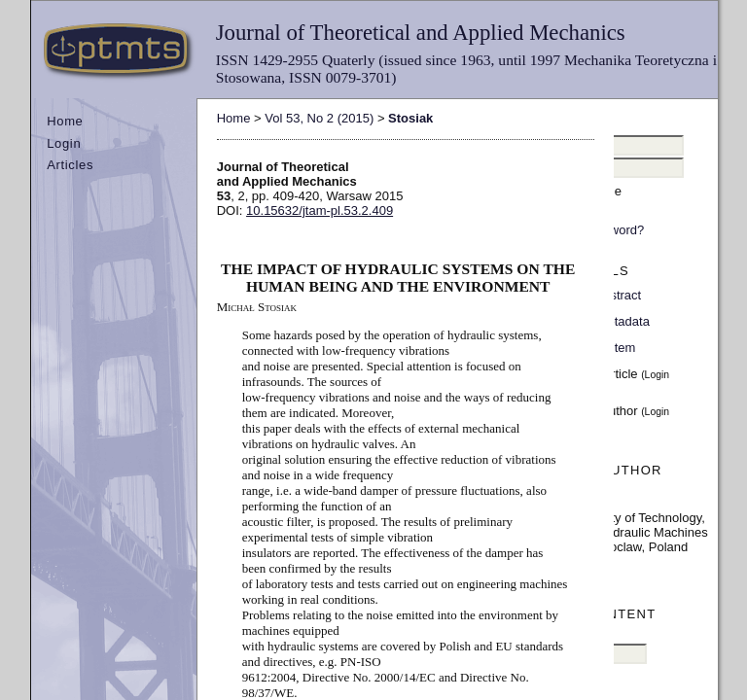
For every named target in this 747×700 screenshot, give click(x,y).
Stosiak (410, 118)
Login (64, 143)
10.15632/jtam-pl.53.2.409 (320, 210)
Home (65, 121)
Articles (70, 165)
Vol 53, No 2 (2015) (319, 118)
